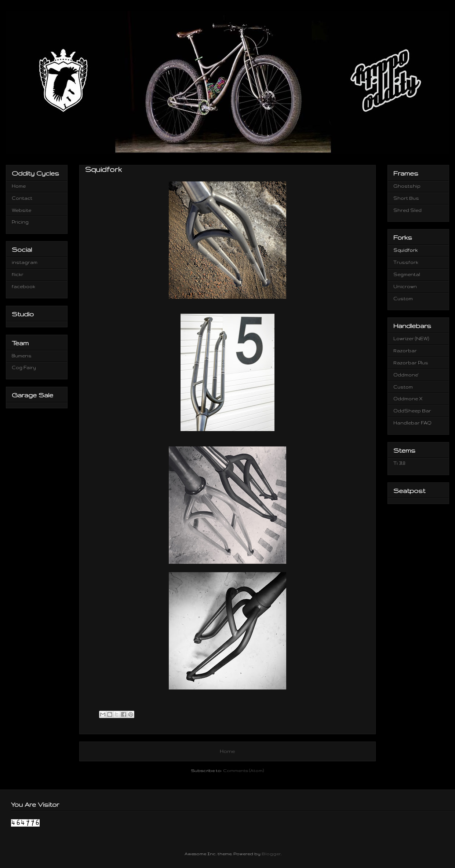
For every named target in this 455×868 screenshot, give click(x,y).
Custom (403, 299)
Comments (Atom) (243, 770)
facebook (23, 286)
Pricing (20, 222)
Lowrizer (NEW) (411, 339)
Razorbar (405, 351)
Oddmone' (406, 375)
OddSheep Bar (412, 411)
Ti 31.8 (399, 463)
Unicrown (405, 286)
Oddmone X (408, 399)
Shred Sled (407, 210)
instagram (25, 262)
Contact (22, 198)
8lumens (22, 356)
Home (227, 751)
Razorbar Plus (411, 363)
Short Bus (406, 198)
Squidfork (405, 250)
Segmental (407, 274)
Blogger (271, 854)
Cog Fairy (24, 367)
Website (21, 210)
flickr (18, 274)
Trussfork (406, 262)
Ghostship (407, 186)
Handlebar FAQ (412, 423)
